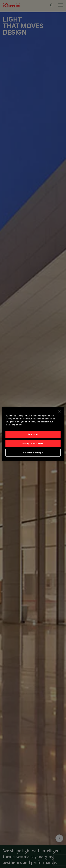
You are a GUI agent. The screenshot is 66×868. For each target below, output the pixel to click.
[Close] (59, 411)
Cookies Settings (33, 453)
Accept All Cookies (33, 443)
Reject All (33, 434)
